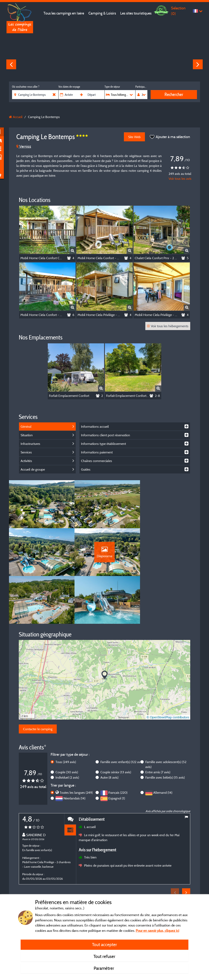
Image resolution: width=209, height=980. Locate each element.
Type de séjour (112, 87)
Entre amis (158, 727)
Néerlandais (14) (74, 753)
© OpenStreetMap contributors (168, 672)
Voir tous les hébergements (168, 326)
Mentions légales (91, 886)
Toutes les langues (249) (76, 747)
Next (198, 64)
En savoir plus (93, 860)
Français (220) (118, 747)
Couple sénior (116, 727)
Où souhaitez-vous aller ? (26, 87)
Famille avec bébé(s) (165, 732)
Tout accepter (104, 944)
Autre (109, 732)
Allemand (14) (163, 747)
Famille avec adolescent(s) (166, 719)
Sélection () (178, 11)
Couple (67, 727)
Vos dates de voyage (69, 87)
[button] (105, 630)
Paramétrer (104, 968)
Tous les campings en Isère (64, 13)
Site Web (134, 137)
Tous (66, 716)
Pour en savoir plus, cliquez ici (157, 930)
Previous (11, 64)
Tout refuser (104, 956)
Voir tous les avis (180, 179)
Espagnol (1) (117, 753)
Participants (141, 87)
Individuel (67, 732)
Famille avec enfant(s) (122, 716)
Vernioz (24, 146)
